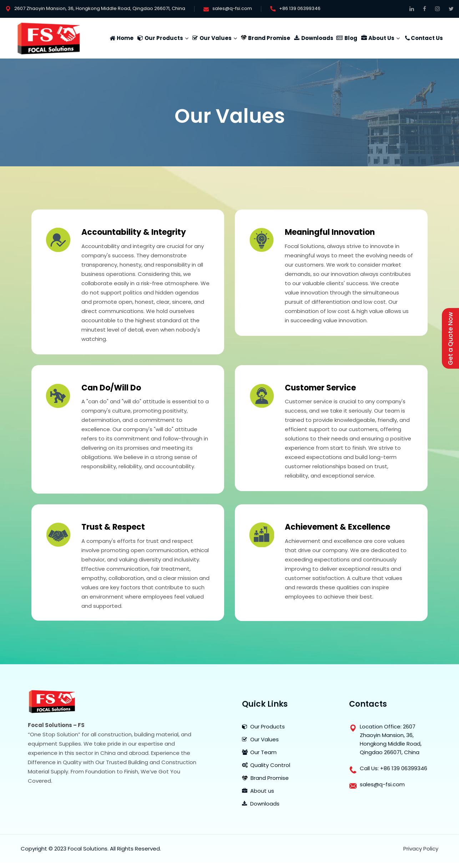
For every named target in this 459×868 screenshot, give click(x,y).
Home (125, 38)
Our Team (259, 752)
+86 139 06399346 (300, 8)
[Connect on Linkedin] (412, 9)
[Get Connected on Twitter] (451, 9)
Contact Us (427, 38)
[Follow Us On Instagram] (437, 9)
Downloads (317, 38)
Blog (351, 38)
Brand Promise (269, 38)
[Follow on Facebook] (425, 9)
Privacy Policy (421, 849)
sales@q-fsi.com (232, 8)
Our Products (164, 38)
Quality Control (266, 765)
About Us (381, 38)
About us (258, 791)
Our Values (216, 38)
